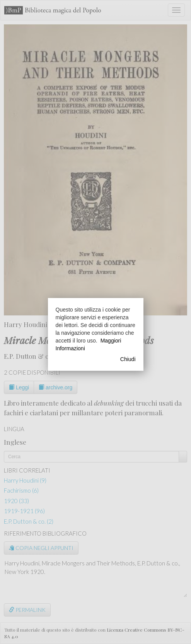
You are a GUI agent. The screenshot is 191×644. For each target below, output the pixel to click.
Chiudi (128, 359)
